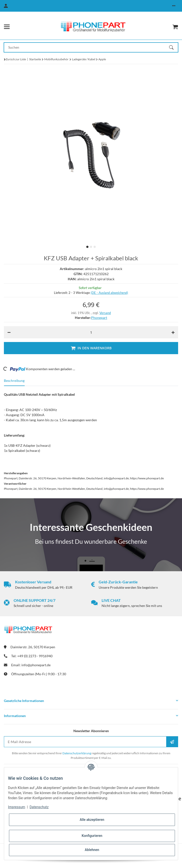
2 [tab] (91, 247)
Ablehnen (92, 850)
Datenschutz (39, 807)
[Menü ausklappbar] (7, 27)
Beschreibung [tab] (14, 381)
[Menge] (91, 332)
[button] (174, 6)
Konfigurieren (92, 836)
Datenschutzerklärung (77, 753)
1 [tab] (87, 247)
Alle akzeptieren (92, 820)
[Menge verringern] (9, 332)
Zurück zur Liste (16, 59)
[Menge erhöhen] (173, 332)
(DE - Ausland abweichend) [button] (109, 293)
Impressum (17, 807)
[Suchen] (173, 47)
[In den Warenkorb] (91, 348)
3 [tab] (95, 247)
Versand (105, 313)
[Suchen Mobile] (87, 47)
